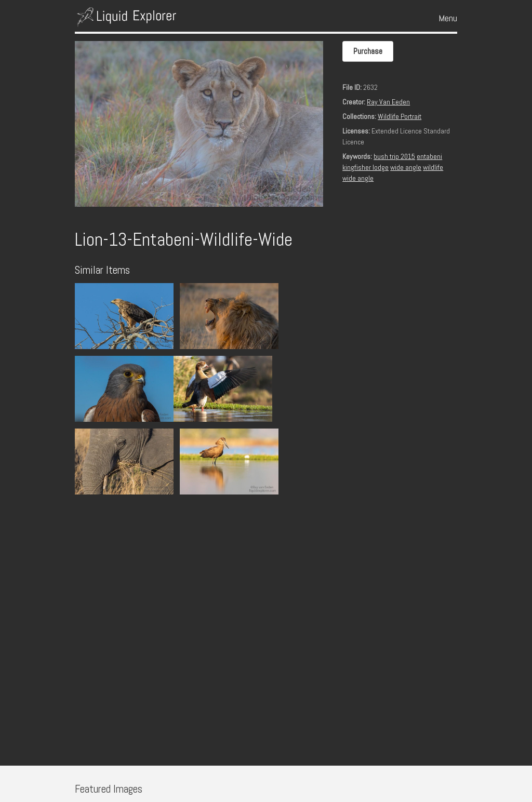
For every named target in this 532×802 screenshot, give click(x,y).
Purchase (368, 51)
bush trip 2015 (394, 156)
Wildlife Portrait (400, 116)
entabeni (429, 156)
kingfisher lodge (365, 167)
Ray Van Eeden (388, 102)
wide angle (406, 167)
